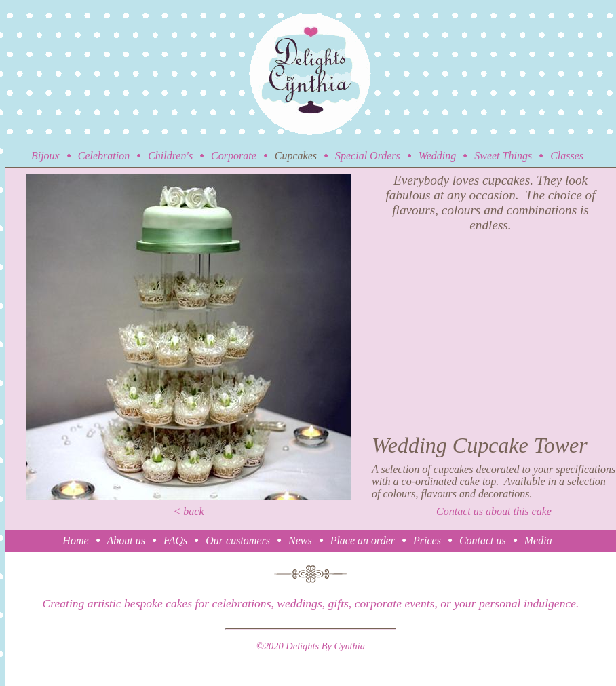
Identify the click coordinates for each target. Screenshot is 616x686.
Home (75, 540)
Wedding (437, 156)
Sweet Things (503, 156)
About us (126, 540)
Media (538, 540)
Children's (170, 156)
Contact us (483, 540)
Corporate (234, 156)
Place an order (363, 540)
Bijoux (45, 156)
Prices (427, 540)
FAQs (175, 540)
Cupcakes (296, 156)
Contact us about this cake (494, 511)
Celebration (104, 156)
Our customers (238, 540)
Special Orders (368, 156)
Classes (567, 156)
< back (189, 511)
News (300, 540)
